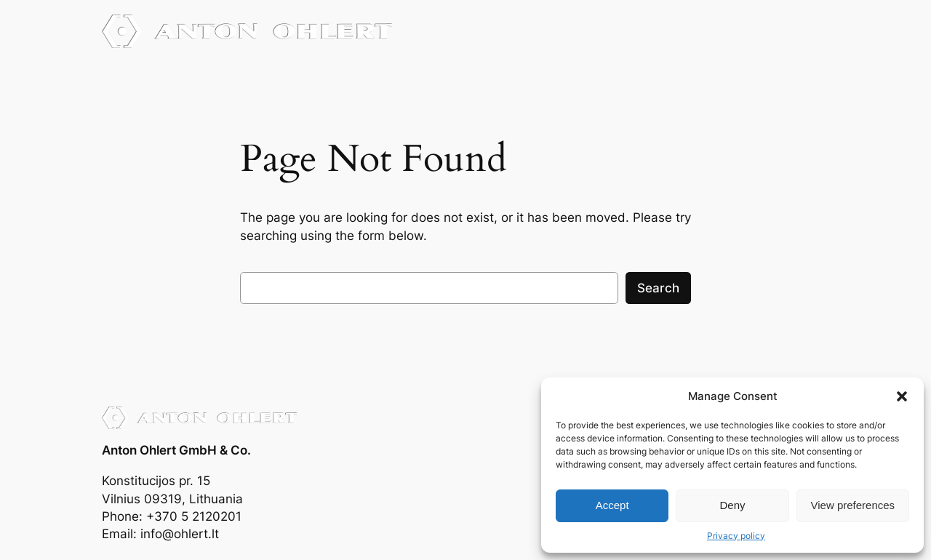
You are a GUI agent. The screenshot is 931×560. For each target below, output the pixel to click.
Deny (732, 505)
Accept (612, 505)
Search (658, 288)
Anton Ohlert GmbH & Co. (176, 450)
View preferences (853, 505)
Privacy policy (736, 536)
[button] (902, 396)
